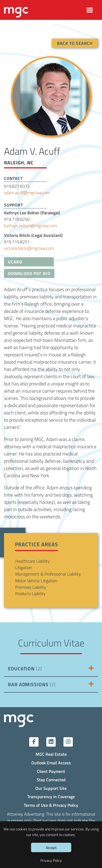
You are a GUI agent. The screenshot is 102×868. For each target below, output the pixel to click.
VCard (15, 262)
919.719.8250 (17, 219)
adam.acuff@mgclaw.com (27, 192)
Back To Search (75, 43)
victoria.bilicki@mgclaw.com (29, 248)
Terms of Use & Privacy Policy (51, 805)
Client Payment (51, 771)
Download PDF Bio (29, 273)
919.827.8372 (17, 186)
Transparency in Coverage (51, 796)
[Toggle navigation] (90, 10)
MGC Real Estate (51, 754)
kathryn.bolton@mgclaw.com (31, 225)
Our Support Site (51, 788)
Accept (51, 847)
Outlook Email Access (51, 763)
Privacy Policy (51, 860)
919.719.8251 (17, 242)
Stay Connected (51, 780)
